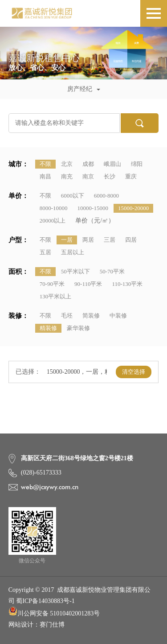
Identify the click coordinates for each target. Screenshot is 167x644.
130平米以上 (56, 296)
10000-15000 (93, 208)
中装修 (118, 316)
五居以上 (73, 252)
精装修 (48, 328)
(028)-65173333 (41, 473)
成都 (88, 164)
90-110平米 (88, 284)
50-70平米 (112, 271)
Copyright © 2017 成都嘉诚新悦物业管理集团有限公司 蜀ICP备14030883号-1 (79, 595)
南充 (67, 176)
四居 (131, 240)
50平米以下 (75, 271)
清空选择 (134, 372)
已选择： (28, 372)
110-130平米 (127, 284)
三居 (110, 240)
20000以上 (53, 221)
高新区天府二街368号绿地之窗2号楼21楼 (77, 458)
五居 (45, 252)
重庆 (131, 176)
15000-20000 (133, 208)
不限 (45, 164)
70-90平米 (52, 284)
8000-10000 (54, 208)
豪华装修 (78, 328)
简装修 (91, 316)
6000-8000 (106, 196)
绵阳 (137, 164)
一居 (67, 240)
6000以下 (73, 196)
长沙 (110, 176)
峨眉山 (112, 164)
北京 (67, 164)
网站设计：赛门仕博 (37, 625)
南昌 (45, 176)
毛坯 (67, 316)
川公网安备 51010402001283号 (54, 612)
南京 (88, 176)
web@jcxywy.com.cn (50, 487)
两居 (88, 240)
